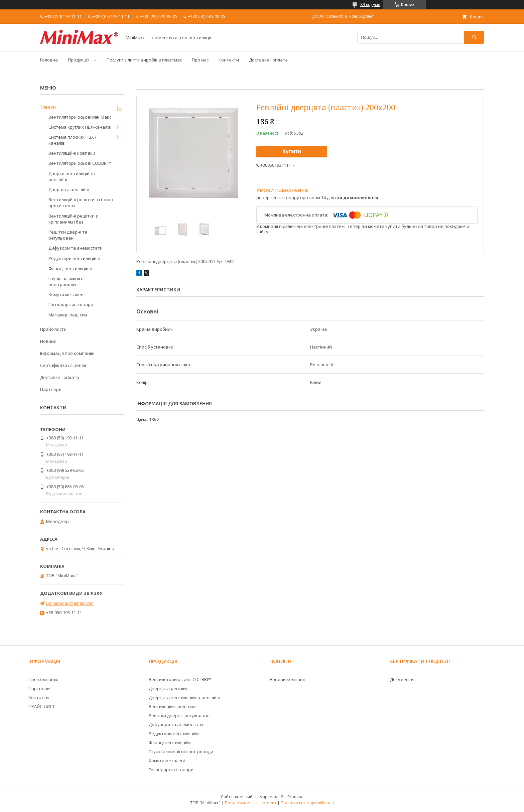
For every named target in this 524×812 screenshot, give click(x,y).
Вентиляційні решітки (172, 706)
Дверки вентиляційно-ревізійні (72, 176)
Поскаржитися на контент (251, 803)
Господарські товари (71, 304)
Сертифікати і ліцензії (63, 365)
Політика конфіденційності (307, 803)
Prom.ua (295, 797)
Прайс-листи (53, 329)
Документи (402, 679)
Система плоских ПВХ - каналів (72, 140)
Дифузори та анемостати (76, 248)
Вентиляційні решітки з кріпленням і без (73, 219)
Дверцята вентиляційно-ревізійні (184, 697)
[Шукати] (474, 37)
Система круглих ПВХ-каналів (80, 127)
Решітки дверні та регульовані (68, 235)
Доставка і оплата (268, 60)
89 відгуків (370, 5)
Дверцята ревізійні (69, 189)
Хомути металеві (67, 294)
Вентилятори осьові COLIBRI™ (80, 163)
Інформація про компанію (67, 353)
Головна (49, 60)
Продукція (79, 60)
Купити (292, 152)
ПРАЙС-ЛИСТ (42, 706)
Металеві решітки (68, 315)
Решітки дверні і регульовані (180, 715)
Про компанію (43, 679)
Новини (48, 341)
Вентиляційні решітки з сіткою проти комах (81, 202)
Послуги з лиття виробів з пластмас (144, 60)
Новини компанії (287, 679)
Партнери (51, 389)
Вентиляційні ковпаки (72, 153)
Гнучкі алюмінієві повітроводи (67, 281)
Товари (48, 107)
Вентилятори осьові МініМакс (80, 117)
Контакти (229, 60)
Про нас (200, 60)
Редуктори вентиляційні (74, 258)
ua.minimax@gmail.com (70, 603)
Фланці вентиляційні (70, 268)
